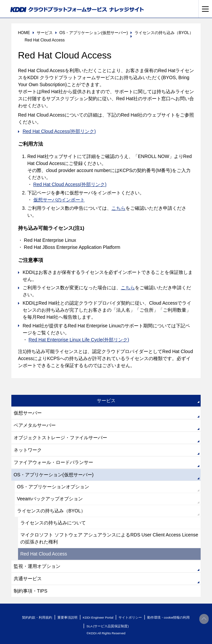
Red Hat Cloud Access (44, 554)
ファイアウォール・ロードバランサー (53, 462)
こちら (119, 208)
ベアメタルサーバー (35, 425)
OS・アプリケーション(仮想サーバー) (54, 475)
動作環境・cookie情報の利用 (169, 617)
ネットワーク (28, 450)
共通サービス (28, 579)
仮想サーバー (28, 413)
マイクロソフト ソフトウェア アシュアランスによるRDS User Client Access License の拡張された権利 (109, 538)
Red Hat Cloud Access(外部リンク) (59, 131)
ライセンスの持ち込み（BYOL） (51, 511)
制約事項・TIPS (31, 591)
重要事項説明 (67, 617)
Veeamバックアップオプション (50, 499)
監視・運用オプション (37, 566)
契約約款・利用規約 (37, 617)
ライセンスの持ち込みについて (53, 523)
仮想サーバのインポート (59, 200)
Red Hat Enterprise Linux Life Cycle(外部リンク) (79, 340)
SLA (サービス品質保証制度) (108, 626)
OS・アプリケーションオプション (53, 487)
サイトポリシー (130, 617)
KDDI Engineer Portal (98, 617)
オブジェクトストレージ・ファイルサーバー (60, 438)
